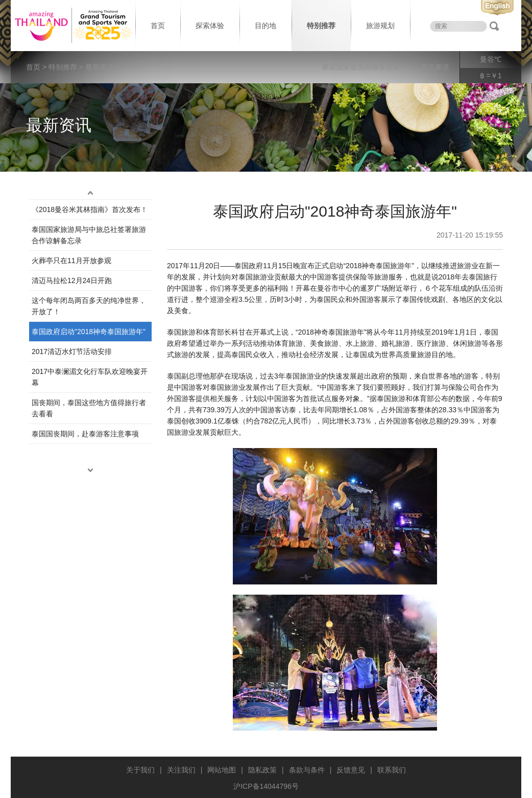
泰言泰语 (435, 67)
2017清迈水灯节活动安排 (72, 351)
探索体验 (210, 26)
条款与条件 (307, 770)
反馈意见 (351, 770)
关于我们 (140, 770)
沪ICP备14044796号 (266, 786)
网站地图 (222, 770)
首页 (158, 26)
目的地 (265, 26)
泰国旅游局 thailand (72, 26)
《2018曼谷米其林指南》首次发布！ (90, 209)
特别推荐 (321, 26)
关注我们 (181, 770)
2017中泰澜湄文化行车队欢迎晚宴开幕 (90, 377)
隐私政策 (262, 770)
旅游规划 (380, 26)
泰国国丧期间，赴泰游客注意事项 (85, 434)
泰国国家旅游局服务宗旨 (361, 67)
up (90, 193)
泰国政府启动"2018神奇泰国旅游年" (89, 332)
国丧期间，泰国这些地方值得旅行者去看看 (89, 408)
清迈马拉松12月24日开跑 (72, 280)
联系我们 (392, 770)
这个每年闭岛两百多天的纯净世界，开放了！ (89, 306)
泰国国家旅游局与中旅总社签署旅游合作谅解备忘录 (89, 235)
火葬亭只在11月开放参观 (71, 261)
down (90, 471)
